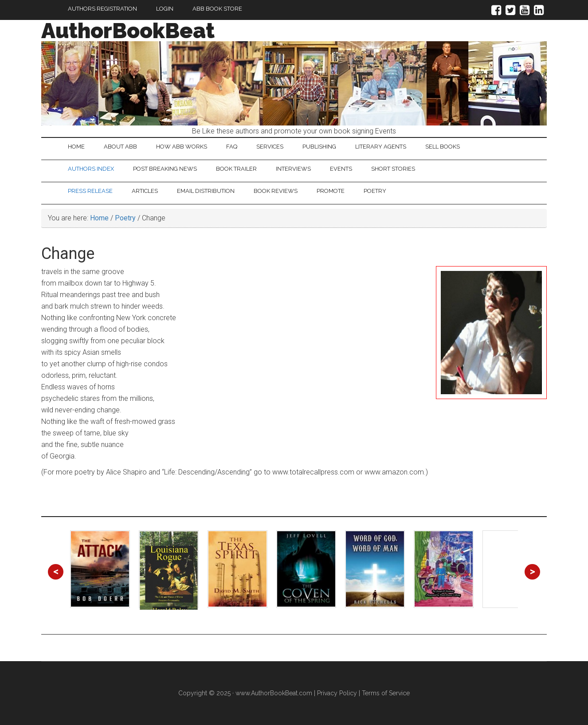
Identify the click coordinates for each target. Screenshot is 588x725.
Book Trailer (236, 169)
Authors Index (91, 169)
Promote (331, 191)
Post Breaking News (165, 169)
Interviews (293, 169)
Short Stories (393, 169)
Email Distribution (206, 191)
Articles (145, 191)
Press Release (90, 191)
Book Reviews (276, 191)
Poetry (375, 191)
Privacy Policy (337, 693)
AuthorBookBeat (128, 31)
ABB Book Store (217, 9)
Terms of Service (386, 693)
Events (341, 169)
